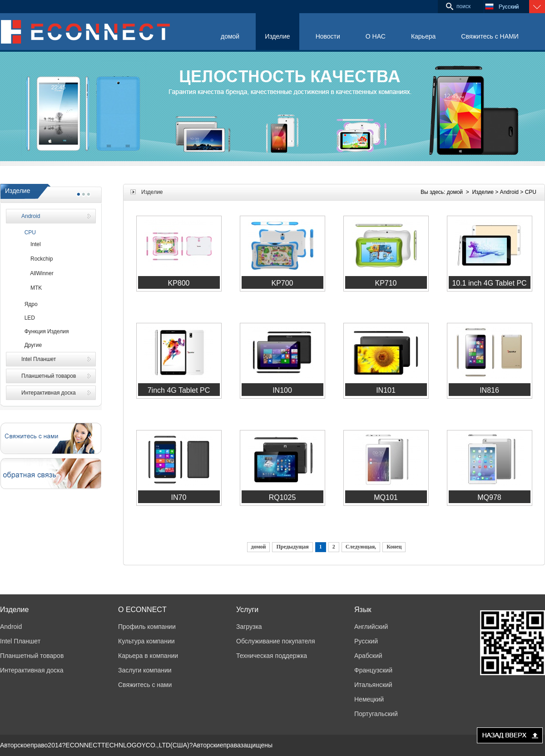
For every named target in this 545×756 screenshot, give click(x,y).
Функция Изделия (45, 331)
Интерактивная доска (49, 393)
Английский (371, 627)
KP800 (178, 283)
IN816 (489, 390)
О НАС (376, 36)
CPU (29, 232)
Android (31, 216)
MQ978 (489, 497)
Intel (31, 244)
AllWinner (37, 273)
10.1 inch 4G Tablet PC (489, 283)
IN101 (386, 390)
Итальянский (373, 685)
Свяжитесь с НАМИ (490, 36)
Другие (32, 345)
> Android (507, 192)
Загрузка (249, 627)
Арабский (368, 656)
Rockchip (37, 259)
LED (28, 318)
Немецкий (369, 699)
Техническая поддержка (272, 656)
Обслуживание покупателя (276, 641)
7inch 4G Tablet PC (179, 390)
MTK (32, 288)
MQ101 (386, 497)
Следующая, (361, 547)
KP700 (282, 283)
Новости (328, 36)
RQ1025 (282, 497)
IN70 (179, 497)
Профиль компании (147, 627)
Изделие (277, 36)
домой (230, 36)
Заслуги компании (145, 670)
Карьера (423, 36)
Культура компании (146, 641)
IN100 (282, 390)
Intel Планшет (39, 359)
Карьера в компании (148, 656)
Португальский (376, 714)
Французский (373, 670)
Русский (366, 641)
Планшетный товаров (49, 376)
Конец (394, 547)
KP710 (386, 283)
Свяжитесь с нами (145, 685)
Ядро (30, 304)
